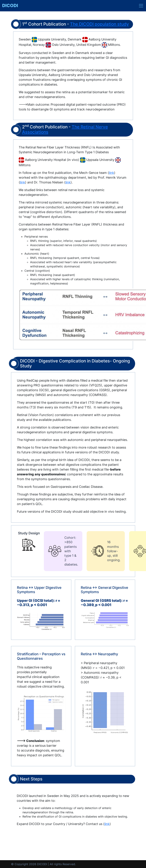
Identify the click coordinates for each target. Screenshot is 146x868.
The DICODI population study (99, 24)
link (112, 173)
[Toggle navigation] (141, 6)
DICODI (10, 6)
